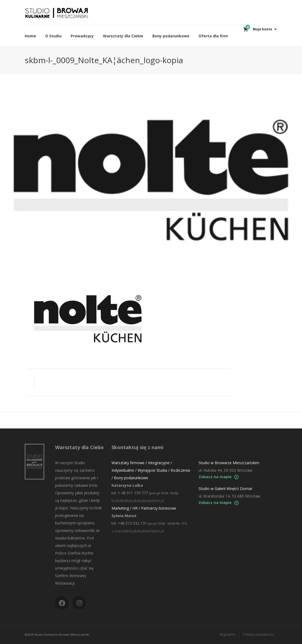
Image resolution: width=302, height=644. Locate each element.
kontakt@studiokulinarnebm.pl (138, 501)
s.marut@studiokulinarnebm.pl (138, 531)
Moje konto (263, 29)
